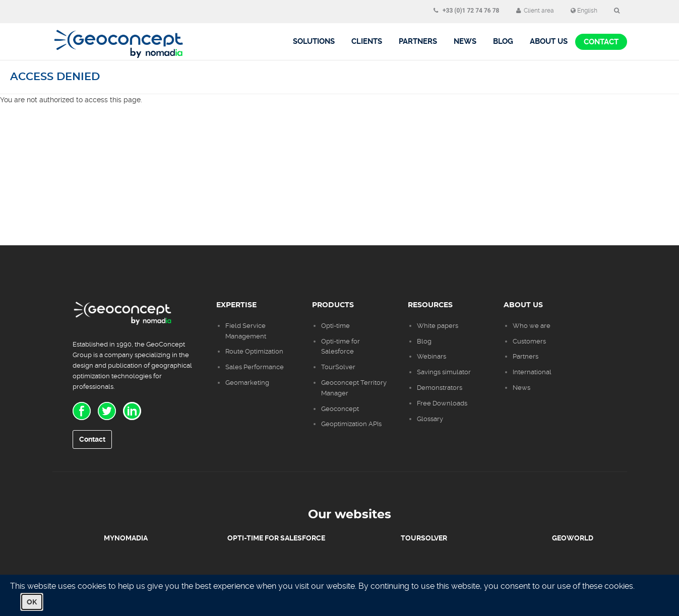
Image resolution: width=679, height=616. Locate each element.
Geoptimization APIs (351, 424)
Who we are (532, 326)
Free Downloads (442, 403)
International (532, 372)
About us (549, 41)
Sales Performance (255, 367)
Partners (418, 41)
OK (32, 602)
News (465, 41)
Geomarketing (247, 383)
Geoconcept (340, 409)
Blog (424, 341)
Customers (529, 341)
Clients (367, 41)
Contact (601, 42)
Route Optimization (254, 351)
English (584, 11)
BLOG (503, 41)
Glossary (430, 419)
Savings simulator (444, 372)
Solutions (314, 41)
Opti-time (335, 326)
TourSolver (338, 367)
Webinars (431, 356)
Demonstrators (440, 388)
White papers (438, 326)
